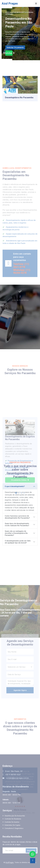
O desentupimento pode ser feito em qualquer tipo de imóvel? (18, 542)
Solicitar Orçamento (15, 47)
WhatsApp (9, 53)
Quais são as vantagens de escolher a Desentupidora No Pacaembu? (16, 533)
